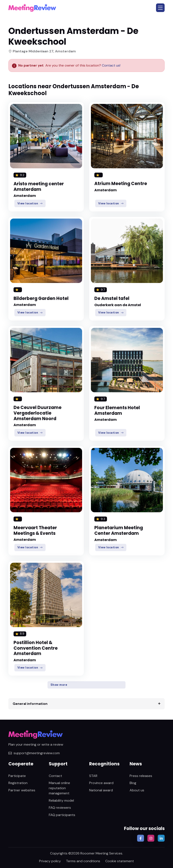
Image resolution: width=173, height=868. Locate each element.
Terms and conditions (83, 861)
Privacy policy (50, 861)
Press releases (141, 776)
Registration (18, 783)
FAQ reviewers (60, 808)
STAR (93, 776)
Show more (59, 685)
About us (137, 790)
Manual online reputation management (59, 788)
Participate (17, 776)
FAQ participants (62, 815)
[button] (160, 8)
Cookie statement (120, 861)
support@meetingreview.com (34, 753)
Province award (101, 783)
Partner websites (22, 790)
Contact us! (111, 65)
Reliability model (61, 800)
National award (101, 790)
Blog (133, 783)
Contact (55, 776)
